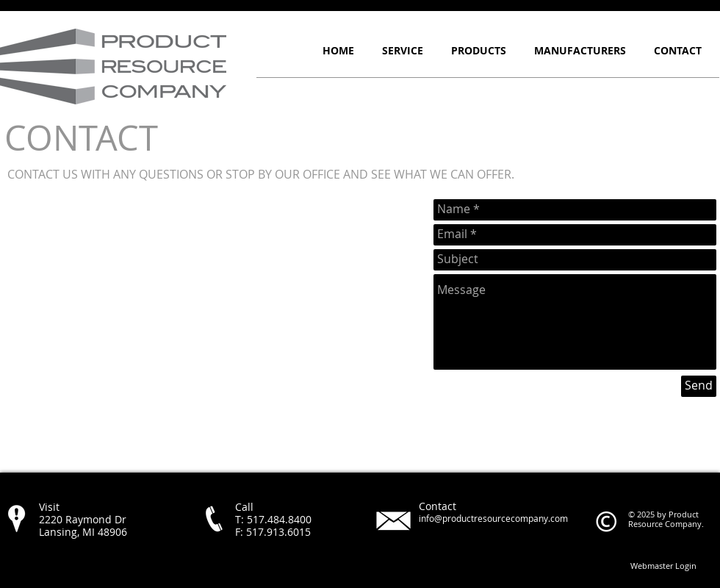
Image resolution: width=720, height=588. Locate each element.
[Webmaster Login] (663, 565)
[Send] (699, 386)
